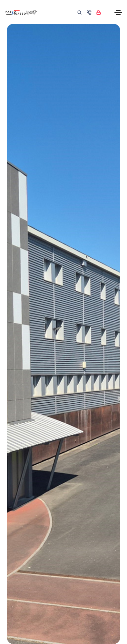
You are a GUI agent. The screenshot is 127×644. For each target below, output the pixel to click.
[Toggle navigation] (118, 13)
